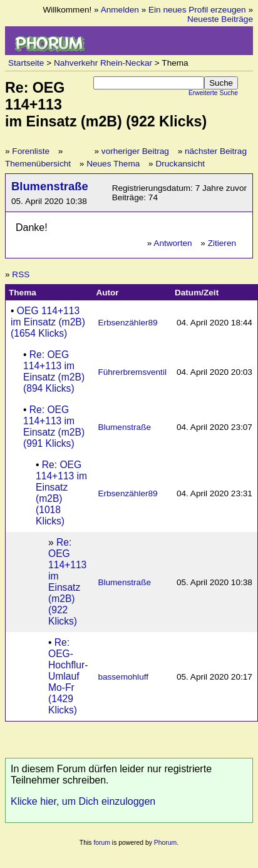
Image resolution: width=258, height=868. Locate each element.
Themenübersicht (38, 164)
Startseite (26, 63)
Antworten (173, 243)
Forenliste (31, 151)
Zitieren (222, 243)
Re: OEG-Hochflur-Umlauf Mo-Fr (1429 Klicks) (68, 676)
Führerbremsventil (132, 372)
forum (102, 843)
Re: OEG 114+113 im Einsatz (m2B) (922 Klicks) (67, 582)
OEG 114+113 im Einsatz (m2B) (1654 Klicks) (48, 322)
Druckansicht (180, 164)
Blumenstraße (50, 186)
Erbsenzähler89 (127, 323)
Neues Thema (113, 164)
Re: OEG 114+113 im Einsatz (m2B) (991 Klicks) (54, 426)
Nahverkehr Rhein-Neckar (103, 63)
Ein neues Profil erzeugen (197, 10)
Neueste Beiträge (220, 19)
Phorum (165, 843)
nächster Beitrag (216, 151)
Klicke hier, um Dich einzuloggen (83, 801)
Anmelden (120, 10)
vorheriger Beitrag (135, 151)
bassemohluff (123, 677)
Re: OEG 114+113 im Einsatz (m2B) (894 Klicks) (54, 371)
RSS (21, 274)
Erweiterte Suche (213, 93)
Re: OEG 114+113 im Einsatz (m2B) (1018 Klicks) (61, 493)
